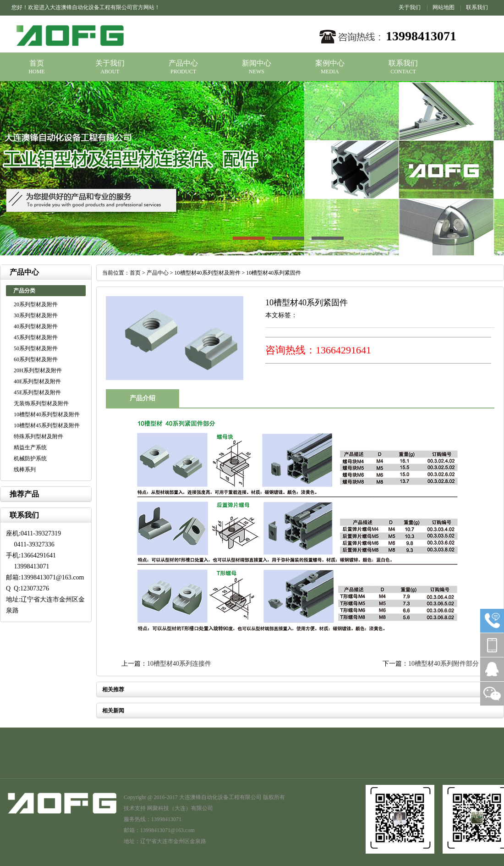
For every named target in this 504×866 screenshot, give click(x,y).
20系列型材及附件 (36, 304)
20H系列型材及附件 (38, 370)
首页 (37, 63)
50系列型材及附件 (36, 348)
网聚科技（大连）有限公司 (180, 808)
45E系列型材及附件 (37, 392)
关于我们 (410, 7)
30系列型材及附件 (36, 315)
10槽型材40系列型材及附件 (47, 414)
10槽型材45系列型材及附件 (47, 425)
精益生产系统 (30, 447)
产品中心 (183, 63)
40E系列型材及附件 (37, 381)
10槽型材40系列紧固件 (274, 273)
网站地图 (444, 7)
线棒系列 (25, 469)
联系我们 (477, 7)
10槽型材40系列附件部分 (444, 664)
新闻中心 (257, 63)
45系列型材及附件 (36, 337)
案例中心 (330, 63)
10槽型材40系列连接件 (179, 664)
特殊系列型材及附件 (38, 436)
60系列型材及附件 (36, 359)
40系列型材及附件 (36, 326)
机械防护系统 (30, 458)
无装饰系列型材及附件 (41, 403)
